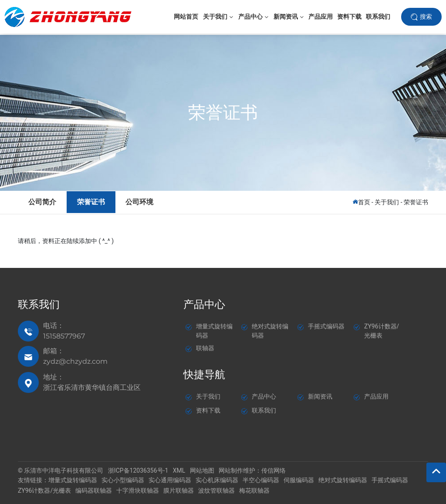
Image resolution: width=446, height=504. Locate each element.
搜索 (426, 17)
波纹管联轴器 (216, 490)
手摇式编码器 (326, 326)
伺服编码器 (299, 480)
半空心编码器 (261, 480)
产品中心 (264, 396)
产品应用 (376, 396)
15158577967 (64, 336)
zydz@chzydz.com (75, 361)
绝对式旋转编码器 (343, 480)
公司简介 (43, 201)
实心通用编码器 (170, 480)
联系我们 (264, 410)
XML (179, 470)
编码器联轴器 (94, 490)
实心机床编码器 (217, 480)
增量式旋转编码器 (73, 480)
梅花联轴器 (254, 490)
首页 (364, 202)
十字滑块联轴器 (138, 490)
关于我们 (387, 202)
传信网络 (274, 470)
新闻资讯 (320, 396)
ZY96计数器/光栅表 (44, 490)
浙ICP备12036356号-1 (138, 470)
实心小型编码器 (123, 480)
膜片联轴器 (179, 490)
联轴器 (205, 348)
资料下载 (208, 410)
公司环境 (142, 201)
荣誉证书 (223, 113)
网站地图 (202, 470)
